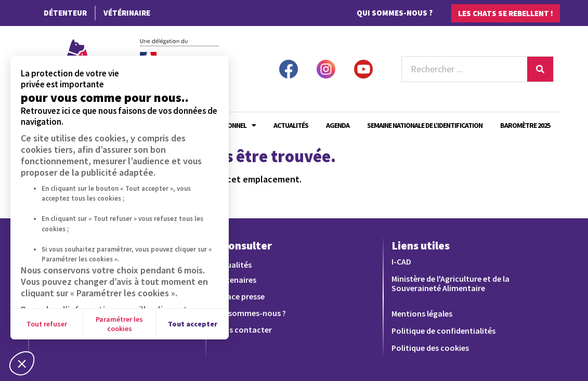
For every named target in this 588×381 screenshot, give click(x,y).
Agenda (338, 125)
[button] (22, 363)
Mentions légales (422, 313)
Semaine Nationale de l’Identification (425, 125)
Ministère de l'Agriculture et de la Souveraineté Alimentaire (450, 283)
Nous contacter (243, 330)
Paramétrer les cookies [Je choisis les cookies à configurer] (119, 324)
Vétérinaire (127, 13)
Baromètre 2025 (525, 125)
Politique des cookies (430, 348)
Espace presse (239, 296)
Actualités (291, 125)
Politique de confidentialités (443, 331)
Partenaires (235, 280)
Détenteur (65, 13)
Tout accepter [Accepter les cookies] (193, 324)
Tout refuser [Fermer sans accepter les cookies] (47, 324)
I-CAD (401, 261)
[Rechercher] (540, 69)
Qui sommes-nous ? (395, 13)
